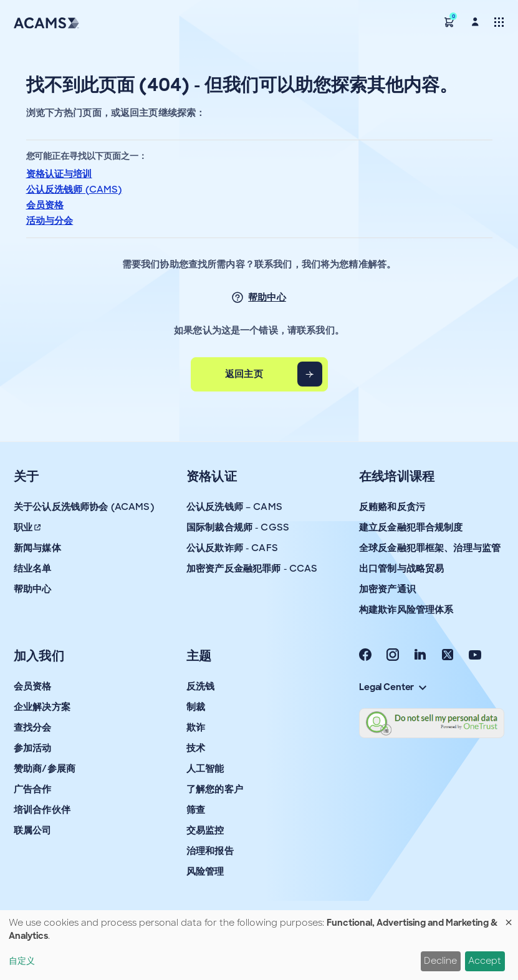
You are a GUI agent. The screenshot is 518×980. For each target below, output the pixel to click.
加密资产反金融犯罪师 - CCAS (252, 569)
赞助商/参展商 (45, 769)
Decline (440, 961)
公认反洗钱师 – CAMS (234, 507)
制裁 (196, 707)
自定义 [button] (22, 961)
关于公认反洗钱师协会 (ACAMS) (84, 507)
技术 (196, 748)
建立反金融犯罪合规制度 (411, 527)
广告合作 (33, 789)
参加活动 (33, 748)
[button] (449, 22)
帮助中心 (267, 297)
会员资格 (45, 205)
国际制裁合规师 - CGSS (238, 527)
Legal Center (393, 687)
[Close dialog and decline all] (509, 918)
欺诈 (196, 728)
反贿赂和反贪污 (392, 507)
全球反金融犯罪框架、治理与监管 (430, 548)
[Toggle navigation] (499, 22)
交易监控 (205, 830)
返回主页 (244, 374)
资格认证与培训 (59, 174)
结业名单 (33, 569)
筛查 (196, 810)
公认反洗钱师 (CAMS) (74, 190)
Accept (485, 961)
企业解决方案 (42, 707)
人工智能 (205, 769)
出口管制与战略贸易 (401, 569)
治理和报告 (210, 851)
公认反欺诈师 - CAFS (232, 548)
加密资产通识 (387, 589)
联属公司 (33, 830)
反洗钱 (200, 686)
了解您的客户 (215, 789)
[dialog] (259, 945)
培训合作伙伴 (42, 810)
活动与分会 (50, 221)
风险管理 (205, 872)
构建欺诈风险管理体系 (406, 610)
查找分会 (33, 728)
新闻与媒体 (37, 548)
